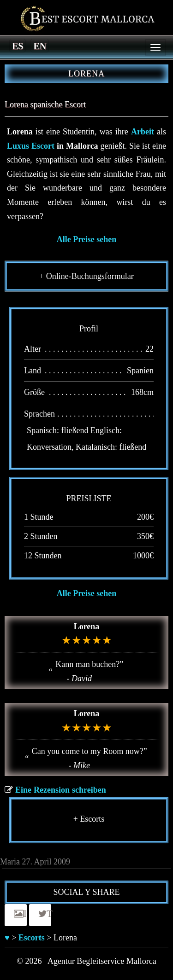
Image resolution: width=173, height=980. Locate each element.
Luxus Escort (31, 146)
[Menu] (155, 47)
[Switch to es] (18, 46)
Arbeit (143, 132)
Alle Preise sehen (87, 239)
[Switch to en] (40, 46)
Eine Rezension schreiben (61, 790)
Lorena (87, 626)
